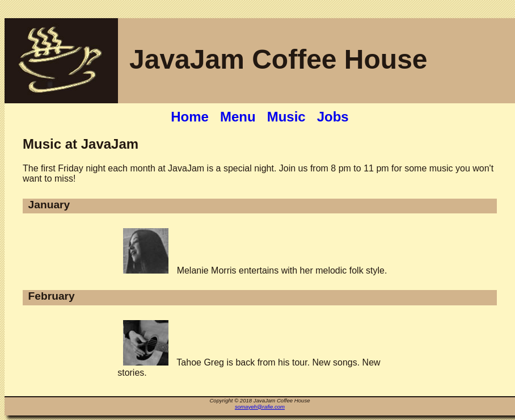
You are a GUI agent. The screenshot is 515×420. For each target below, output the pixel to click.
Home (190, 117)
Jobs (333, 117)
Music (286, 117)
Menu (238, 117)
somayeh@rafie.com (260, 407)
